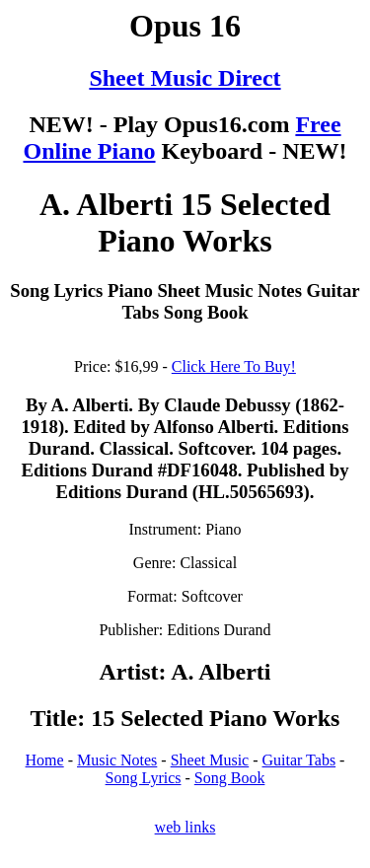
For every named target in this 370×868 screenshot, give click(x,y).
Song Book (230, 778)
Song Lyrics (144, 778)
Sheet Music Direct (185, 78)
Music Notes (117, 760)
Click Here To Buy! (234, 366)
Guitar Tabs (299, 760)
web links (185, 827)
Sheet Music (210, 760)
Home (45, 760)
